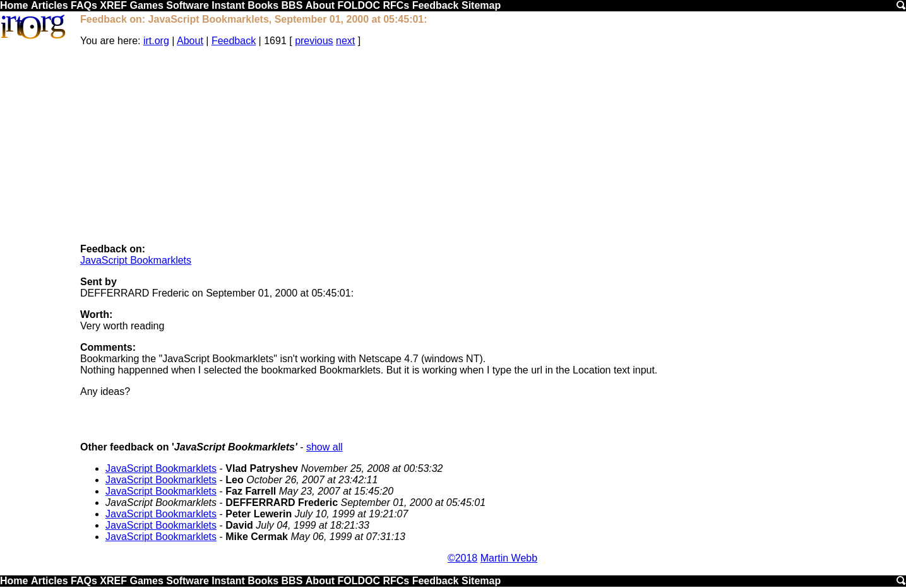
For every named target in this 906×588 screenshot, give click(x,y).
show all (325, 447)
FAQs (84, 5)
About (320, 5)
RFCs (396, 5)
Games (146, 5)
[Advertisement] (492, 145)
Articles (50, 5)
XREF (113, 5)
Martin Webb (509, 558)
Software (188, 5)
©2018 (462, 558)
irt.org (156, 41)
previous (314, 41)
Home (14, 5)
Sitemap (481, 5)
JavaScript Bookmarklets (136, 260)
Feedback (436, 5)
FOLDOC (359, 5)
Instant (228, 5)
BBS (292, 5)
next (345, 41)
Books (263, 5)
